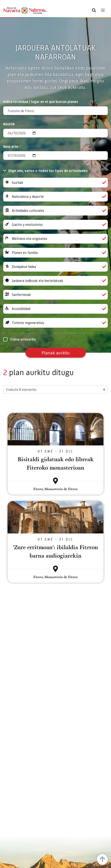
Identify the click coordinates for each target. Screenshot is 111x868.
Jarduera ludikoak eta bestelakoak (55, 281)
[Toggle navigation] (103, 10)
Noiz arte (11, 146)
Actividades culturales (55, 211)
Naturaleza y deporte (55, 197)
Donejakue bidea (55, 267)
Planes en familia (55, 253)
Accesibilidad (55, 309)
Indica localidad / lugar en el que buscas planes (41, 101)
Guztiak (55, 183)
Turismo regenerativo (55, 323)
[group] (55, 183)
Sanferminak (55, 295)
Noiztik (9, 124)
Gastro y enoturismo (55, 225)
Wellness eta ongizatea (55, 239)
